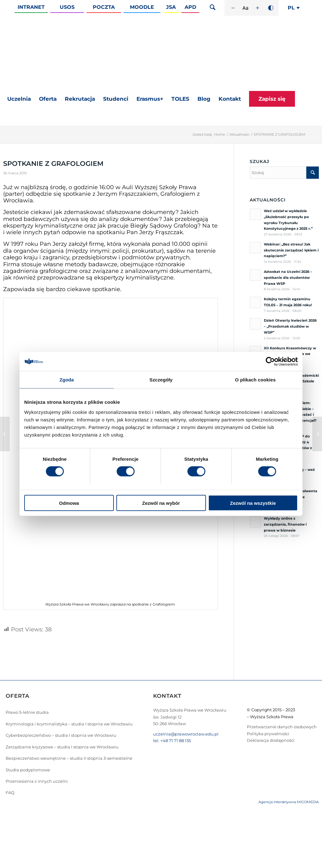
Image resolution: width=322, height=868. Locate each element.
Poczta (104, 7)
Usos (67, 7)
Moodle (142, 7)
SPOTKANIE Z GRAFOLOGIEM (53, 163)
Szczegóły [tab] (161, 380)
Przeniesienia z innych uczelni (37, 781)
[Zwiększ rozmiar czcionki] (258, 8)
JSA (171, 7)
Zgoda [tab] (67, 380)
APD (190, 7)
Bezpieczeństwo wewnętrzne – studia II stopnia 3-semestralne (69, 758)
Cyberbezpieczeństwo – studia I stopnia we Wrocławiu (61, 735)
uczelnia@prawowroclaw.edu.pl (186, 734)
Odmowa (69, 503)
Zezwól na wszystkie (253, 503)
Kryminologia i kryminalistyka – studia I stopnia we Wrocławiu (69, 724)
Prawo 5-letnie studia (27, 712)
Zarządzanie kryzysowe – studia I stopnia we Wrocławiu (62, 747)
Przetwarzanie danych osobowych (282, 727)
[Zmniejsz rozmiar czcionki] (233, 8)
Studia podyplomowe (28, 770)
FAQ (10, 792)
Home (220, 134)
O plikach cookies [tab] (255, 380)
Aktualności (239, 134)
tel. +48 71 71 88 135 (172, 741)
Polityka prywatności (268, 734)
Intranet (31, 7)
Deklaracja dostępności (271, 740)
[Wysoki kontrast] (271, 8)
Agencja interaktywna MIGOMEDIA (289, 802)
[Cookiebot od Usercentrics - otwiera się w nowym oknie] (270, 362)
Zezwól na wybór (161, 503)
